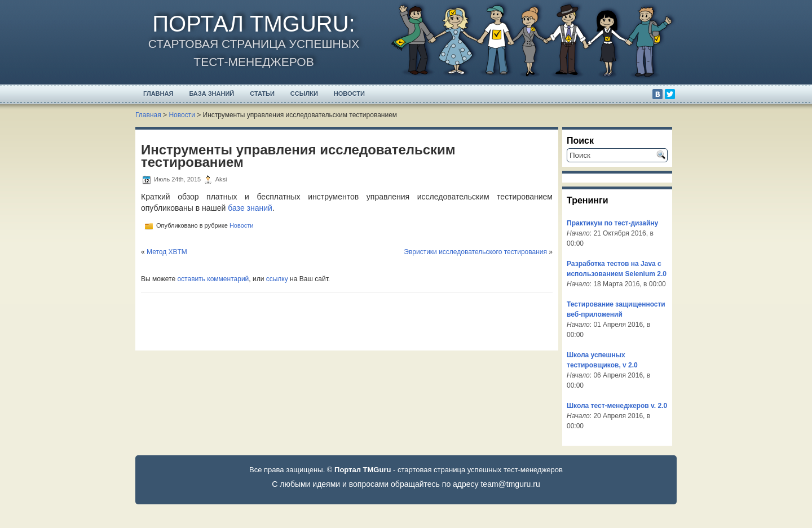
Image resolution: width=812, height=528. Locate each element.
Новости (349, 94)
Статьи (262, 94)
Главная (158, 94)
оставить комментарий (213, 279)
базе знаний (250, 208)
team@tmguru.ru (510, 484)
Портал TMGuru (250, 24)
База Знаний (211, 94)
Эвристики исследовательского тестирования (475, 252)
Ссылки (304, 94)
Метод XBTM (167, 252)
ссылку (277, 279)
